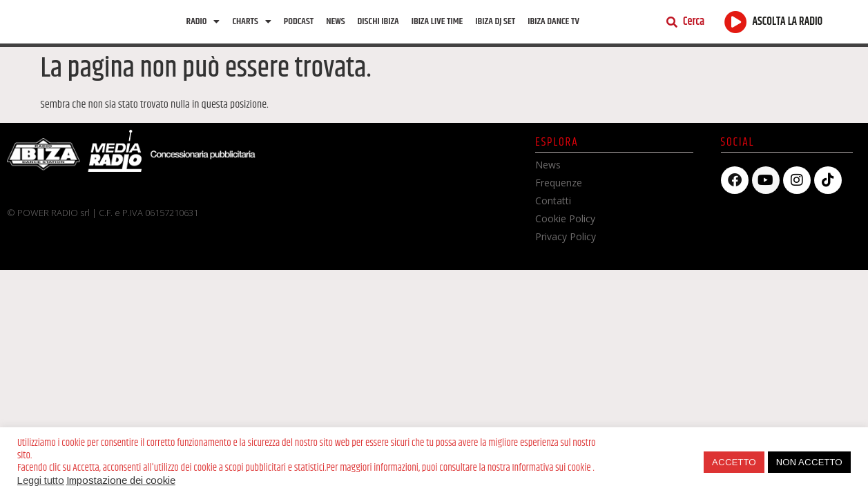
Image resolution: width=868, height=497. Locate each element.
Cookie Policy (565, 221)
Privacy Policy (566, 238)
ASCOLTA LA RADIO (788, 23)
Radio (203, 22)
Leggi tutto (41, 480)
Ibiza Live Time (437, 22)
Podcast (299, 22)
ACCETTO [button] (734, 462)
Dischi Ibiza (378, 22)
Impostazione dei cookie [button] (121, 480)
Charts (251, 22)
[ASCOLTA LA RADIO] (736, 22)
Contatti (553, 203)
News (335, 22)
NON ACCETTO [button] (809, 462)
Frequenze (559, 185)
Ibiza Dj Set (495, 22)
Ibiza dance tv (553, 22)
